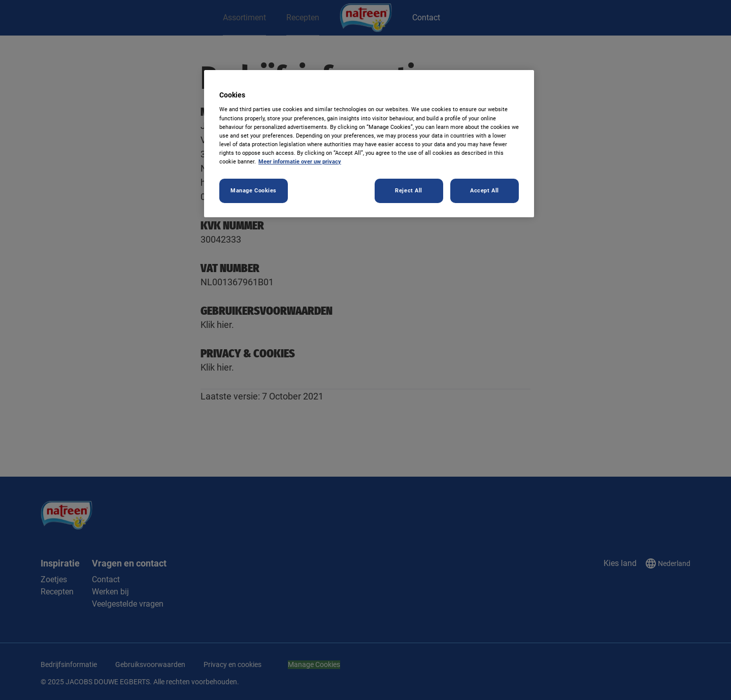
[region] (369, 144)
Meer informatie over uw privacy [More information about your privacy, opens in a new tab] (300, 161)
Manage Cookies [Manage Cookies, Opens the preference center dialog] (254, 190)
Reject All (409, 190)
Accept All (485, 190)
